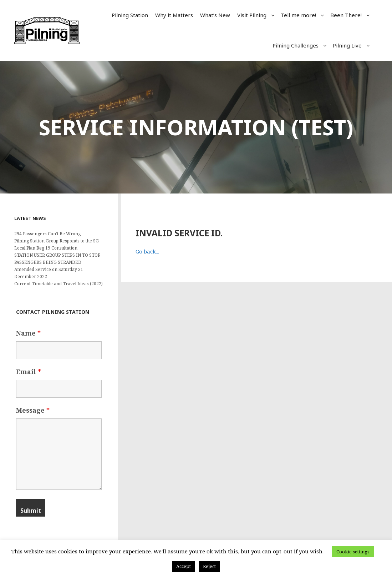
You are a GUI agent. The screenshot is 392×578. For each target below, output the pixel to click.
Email (29, 372)
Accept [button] (184, 566)
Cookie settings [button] (353, 552)
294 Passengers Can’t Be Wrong (47, 234)
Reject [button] (209, 566)
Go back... (147, 251)
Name (28, 333)
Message (33, 410)
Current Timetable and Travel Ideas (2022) (58, 284)
